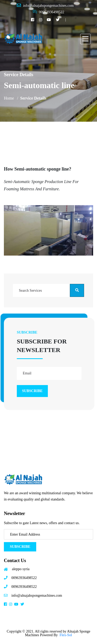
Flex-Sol (66, 635)
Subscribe (20, 547)
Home (9, 98)
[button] (85, 39)
